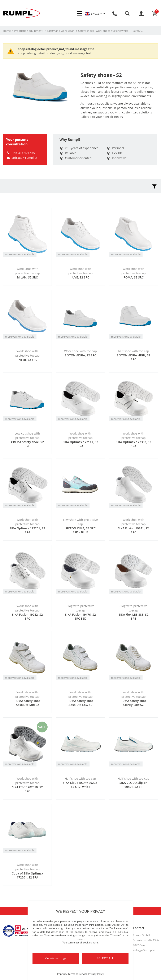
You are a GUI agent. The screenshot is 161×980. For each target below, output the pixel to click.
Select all (105, 958)
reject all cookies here (85, 943)
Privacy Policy (96, 974)
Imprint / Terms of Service (72, 974)
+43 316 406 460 (21, 153)
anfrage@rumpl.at (22, 158)
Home (7, 31)
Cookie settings (56, 958)
